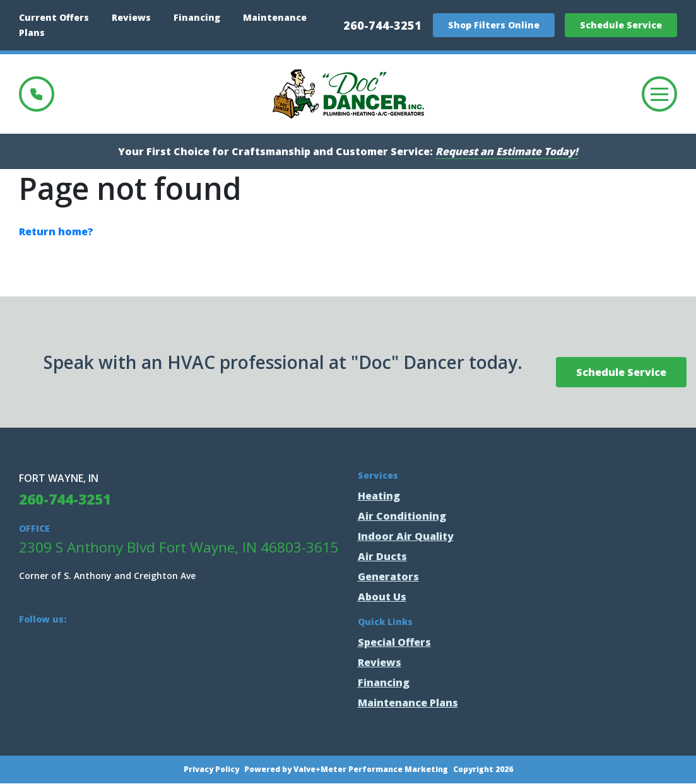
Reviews (131, 17)
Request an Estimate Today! (507, 151)
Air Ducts (382, 556)
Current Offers (54, 17)
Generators (388, 576)
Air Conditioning (402, 516)
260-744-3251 (382, 25)
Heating (379, 496)
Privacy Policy (211, 769)
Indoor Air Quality (406, 536)
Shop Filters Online (494, 25)
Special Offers (394, 642)
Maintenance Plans (408, 703)
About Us (382, 597)
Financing (197, 17)
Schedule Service (621, 25)
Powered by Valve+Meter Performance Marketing (346, 769)
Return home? (56, 231)
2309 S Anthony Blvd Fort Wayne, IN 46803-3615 (179, 547)
